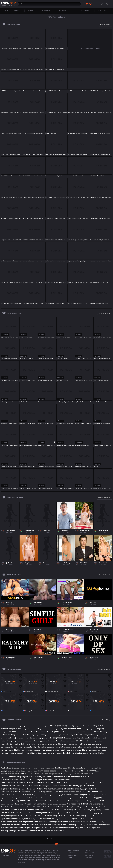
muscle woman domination (64, 828)
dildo (29, 729)
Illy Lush (77, 810)
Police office (27, 786)
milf (81, 744)
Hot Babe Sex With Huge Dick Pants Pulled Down (22, 810)
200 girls (83, 795)
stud (107, 729)
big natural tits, (23, 801)
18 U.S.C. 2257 (73, 855)
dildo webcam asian (9, 822)
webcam (90, 732)
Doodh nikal (103, 807)
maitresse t (67, 819)
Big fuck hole (77, 819)
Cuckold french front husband (13, 780)
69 (103, 726)
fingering (100, 729)
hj (81, 726)
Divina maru (50, 768)
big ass (58, 726)
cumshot (59, 747)
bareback (68, 738)
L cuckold (30, 780)
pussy (39, 738)
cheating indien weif (96, 795)
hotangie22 (29, 711)
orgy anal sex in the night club (88, 828)
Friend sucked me (36, 831)
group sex (37, 750)
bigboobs (37, 747)
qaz (4, 711)
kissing (101, 753)
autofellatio (56, 825)
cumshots (51, 747)
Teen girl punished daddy (46, 780)
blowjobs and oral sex (50, 750)
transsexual (71, 732)
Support (87, 850)
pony (5, 691)
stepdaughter (53, 744)
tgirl (93, 744)
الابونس (61, 795)
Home (6, 11)
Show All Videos (105, 25)
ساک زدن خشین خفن (46, 828)
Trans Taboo (5, 807)
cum (70, 726)
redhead (4, 729)
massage (50, 735)
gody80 (94, 691)
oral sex (44, 744)
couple (104, 750)
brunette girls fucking (74, 750)
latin (75, 738)
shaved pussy (103, 747)
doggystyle (43, 741)
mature (100, 741)
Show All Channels (104, 575)
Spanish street (91, 822)
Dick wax (27, 795)
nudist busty (52, 816)
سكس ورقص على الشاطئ (8, 771)
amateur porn (24, 738)
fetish (63, 750)
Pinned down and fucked (36, 804)
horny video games (9, 816)
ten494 (83, 810)
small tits (80, 741)
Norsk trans (49, 831)
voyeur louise (53, 795)
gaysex (45, 738)
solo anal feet (39, 807)
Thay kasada (43, 822)
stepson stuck (32, 771)
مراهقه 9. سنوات (82, 825)
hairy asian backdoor (59, 786)
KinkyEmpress (29, 691)
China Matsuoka (54, 801)
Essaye (50, 804)
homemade (53, 741)
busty (95, 726)
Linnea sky (16, 768)
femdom (59, 753)
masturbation (7, 744)
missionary (97, 738)
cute (87, 741)
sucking (18, 726)
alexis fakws (29, 813)
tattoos (39, 753)
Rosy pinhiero (37, 795)
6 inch (22, 813)
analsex (63, 732)
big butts (14, 747)
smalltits (45, 729)
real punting (68, 810)
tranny (43, 735)
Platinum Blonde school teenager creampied (20, 827)
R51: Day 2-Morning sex (93, 804)
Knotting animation (92, 801)
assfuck (62, 741)
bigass (61, 744)
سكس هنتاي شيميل (99, 813)
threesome (5, 747)
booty (21, 747)
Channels (64, 11)
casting (71, 735)
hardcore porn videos (42, 732)
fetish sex (67, 747)
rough (77, 726)
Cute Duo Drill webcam (81, 774)
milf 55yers (61, 807)
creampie (58, 735)
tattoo (20, 741)
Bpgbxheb (59, 819)
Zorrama (107, 795)
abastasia (54, 798)
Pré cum (42, 768)
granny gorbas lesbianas (53, 810)
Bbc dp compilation (8, 801)
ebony (65, 735)
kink (84, 726)
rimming (93, 741)
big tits (17, 750)
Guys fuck (26, 792)
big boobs (28, 747)
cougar (37, 735)
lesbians (71, 744)
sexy (76, 744)
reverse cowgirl (70, 741)
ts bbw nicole (16, 807)
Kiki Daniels (104, 801)
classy (24, 729)
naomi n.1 (31, 774)
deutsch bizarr (104, 825)
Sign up (108, 4)
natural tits (5, 741)
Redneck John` (98, 783)
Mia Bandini (62, 816)
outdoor (17, 744)
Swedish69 (51, 711)
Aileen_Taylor (102, 822)
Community (103, 11)
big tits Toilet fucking (10, 789)
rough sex (25, 726)
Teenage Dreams (18, 798)
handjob (67, 753)
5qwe (71, 711)
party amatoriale (45, 798)
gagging (99, 744)
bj (73, 726)
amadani (36, 768)
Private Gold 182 (77, 771)
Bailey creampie (64, 780)
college (80, 747)
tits (99, 750)
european (11, 726)
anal (52, 726)
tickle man (5, 804)
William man (33, 825)
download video (20, 825)
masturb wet (45, 825)
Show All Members (104, 669)
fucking (85, 729)
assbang (89, 726)
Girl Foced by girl (75, 804)
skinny (3, 726)
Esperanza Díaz (6, 798)
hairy (105, 732)
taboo (19, 735)
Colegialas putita (92, 825)
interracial (31, 744)
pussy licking (37, 729)
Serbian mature (42, 774)
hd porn (12, 732)
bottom (33, 738)
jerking (32, 735)
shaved (86, 753)
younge (23, 789)
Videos (18, 11)
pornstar (29, 750)
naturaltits (87, 744)
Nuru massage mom (75, 801)
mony (71, 691)
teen (79, 729)
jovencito (89, 783)
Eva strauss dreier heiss (26, 816)
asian (43, 747)
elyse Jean (4, 777)
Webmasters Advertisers (89, 856)
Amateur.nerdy (66, 774)
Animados (63, 801)
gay (6, 750)
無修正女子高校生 (59, 831)
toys (2, 750)
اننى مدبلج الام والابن (20, 771)
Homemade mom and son (101, 774)
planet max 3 (31, 789)
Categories (47, 11)
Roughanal (88, 777)
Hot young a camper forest (98, 810)
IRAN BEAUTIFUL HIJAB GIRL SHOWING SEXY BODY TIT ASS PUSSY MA (30, 783)
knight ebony (55, 774)
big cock (55, 732)
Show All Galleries (105, 313)
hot (73, 753)
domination (87, 747)
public (39, 744)
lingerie (81, 738)
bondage (88, 738)
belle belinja (55, 813)
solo (50, 738)
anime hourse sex (79, 813)
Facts (12, 804)
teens (12, 753)
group (58, 729)
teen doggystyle (97, 798)
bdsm (35, 741)
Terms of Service (74, 850)
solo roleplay (27, 807)
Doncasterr (87, 819)
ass (23, 750)
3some (105, 735)
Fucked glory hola (42, 813)
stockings (12, 735)
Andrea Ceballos (66, 813)
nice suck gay (64, 771)
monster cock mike (39, 801)
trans (33, 726)
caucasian (40, 726)
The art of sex (22, 831)
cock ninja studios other (28, 822)
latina (18, 729)
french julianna (6, 768)
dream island (19, 804)
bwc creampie (26, 768)
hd (100, 726)
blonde (26, 735)
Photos (32, 11)
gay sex (79, 732)
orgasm (46, 726)
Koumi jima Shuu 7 (40, 816)
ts (30, 726)
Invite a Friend (89, 853)
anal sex (52, 729)
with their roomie (32, 798)
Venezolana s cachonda (78, 783)
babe (23, 744)
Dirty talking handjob (50, 792)
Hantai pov (90, 813)
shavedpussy (93, 750)
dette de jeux (33, 819)
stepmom (99, 735)
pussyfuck (4, 732)
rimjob (15, 738)
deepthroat (58, 738)
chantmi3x (95, 711)
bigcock (64, 729)
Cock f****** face (91, 771)
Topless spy (94, 807)
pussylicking (30, 753)
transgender (20, 753)
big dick (78, 753)
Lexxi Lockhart (50, 807)
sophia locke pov (59, 804)
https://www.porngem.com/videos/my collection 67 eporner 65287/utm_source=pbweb (46, 777)
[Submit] (79, 4)
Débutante (94, 819)
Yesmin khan (92, 816)
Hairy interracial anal (77, 768)
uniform (74, 747)
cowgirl (12, 729)
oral (84, 732)
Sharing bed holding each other (78, 807)
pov (30, 732)
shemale (8, 738)
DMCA (70, 857)
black (26, 741)
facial (25, 732)
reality (65, 726)
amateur (98, 732)
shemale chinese (7, 774)
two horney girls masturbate (82, 786)
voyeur (19, 732)
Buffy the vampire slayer (77, 822)
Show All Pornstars (104, 498)
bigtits (85, 750)
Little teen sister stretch (11, 792)
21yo (66, 744)
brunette (78, 735)
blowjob (93, 753)
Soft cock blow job (47, 819)
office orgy (53, 822)
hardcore (72, 729)
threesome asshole (71, 795)
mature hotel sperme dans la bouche (73, 798)
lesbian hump (6, 795)
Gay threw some (7, 825)
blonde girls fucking (49, 753)
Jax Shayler (71, 816)
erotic (104, 738)
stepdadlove (65, 783)
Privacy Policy (72, 853)
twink (11, 750)
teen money (81, 816)
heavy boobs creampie (48, 771)
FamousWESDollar (53, 691)
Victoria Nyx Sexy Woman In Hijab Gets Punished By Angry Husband (66, 789)
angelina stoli (35, 792)
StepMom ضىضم (61, 768)
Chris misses (17, 795)
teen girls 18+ (89, 735)
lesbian (4, 735)
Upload (89, 4)
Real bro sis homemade (11, 786)
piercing (14, 741)
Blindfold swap (63, 822)
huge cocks (5, 753)
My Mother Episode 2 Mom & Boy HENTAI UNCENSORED (80, 792)
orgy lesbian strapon (41, 786)
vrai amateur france (10, 813)
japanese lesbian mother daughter (14, 819)
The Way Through (9, 831)
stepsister (92, 729)
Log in (102, 4)
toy (2, 738)
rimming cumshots (94, 768)
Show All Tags (106, 720)
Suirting (45, 795)
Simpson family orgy (69, 825)
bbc (30, 741)
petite (95, 747)
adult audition (21, 774)
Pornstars (86, 11)
